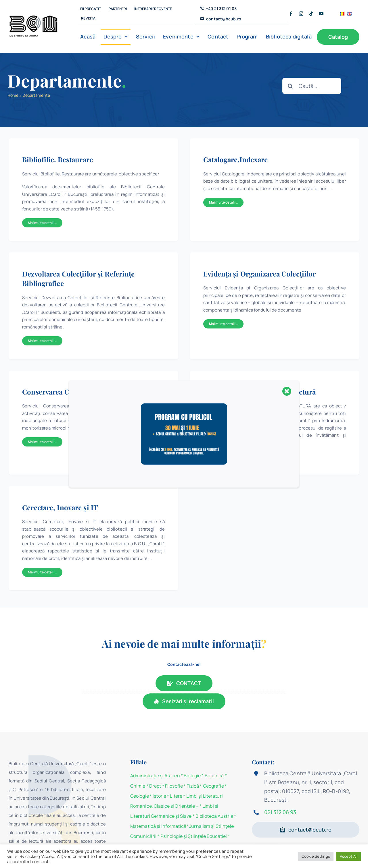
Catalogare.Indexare (235, 159)
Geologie (140, 796)
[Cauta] (290, 86)
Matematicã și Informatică (158, 826)
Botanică (214, 776)
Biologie (193, 776)
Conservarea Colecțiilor (60, 392)
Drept (155, 786)
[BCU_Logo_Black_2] (33, 17)
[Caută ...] (312, 86)
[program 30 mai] (184, 406)
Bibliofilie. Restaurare (57, 159)
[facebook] (291, 14)
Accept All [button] (349, 856)
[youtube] (321, 14)
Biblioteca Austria (214, 816)
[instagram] (301, 14)
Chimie (138, 786)
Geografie (213, 786)
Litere (176, 796)
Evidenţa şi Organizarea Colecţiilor (259, 274)
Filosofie (174, 786)
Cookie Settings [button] (316, 856)
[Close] (287, 391)
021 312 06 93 (280, 812)
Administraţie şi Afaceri (155, 776)
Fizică (193, 786)
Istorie (159, 796)
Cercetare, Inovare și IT (60, 507)
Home (13, 95)
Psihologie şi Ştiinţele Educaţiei (194, 836)
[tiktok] (311, 14)
